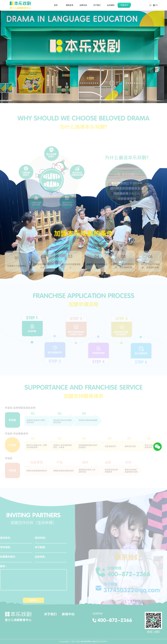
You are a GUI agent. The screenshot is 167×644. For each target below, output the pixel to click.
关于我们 (97, 5)
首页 (56, 5)
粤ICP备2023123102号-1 (98, 642)
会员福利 (111, 5)
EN (155, 5)
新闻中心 (68, 614)
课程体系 (70, 5)
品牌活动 (83, 5)
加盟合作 (124, 5)
